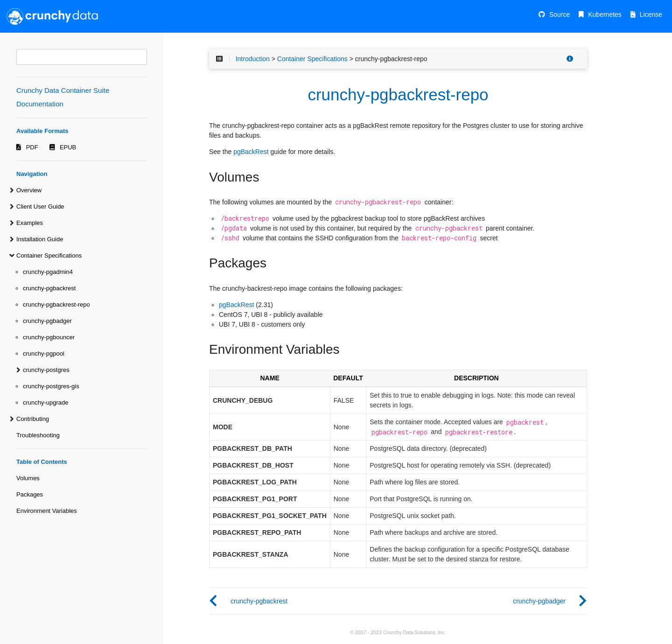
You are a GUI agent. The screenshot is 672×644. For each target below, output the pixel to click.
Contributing (33, 419)
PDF (32, 147)
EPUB (68, 147)
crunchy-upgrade (46, 402)
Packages (30, 494)
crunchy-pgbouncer (49, 337)
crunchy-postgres (46, 370)
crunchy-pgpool (44, 353)
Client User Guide (40, 206)
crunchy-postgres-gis (51, 386)
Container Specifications (49, 255)
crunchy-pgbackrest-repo (56, 304)
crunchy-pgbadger (47, 321)
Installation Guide (40, 239)
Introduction (253, 59)
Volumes (28, 478)
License (651, 14)
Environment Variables (47, 511)
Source (560, 14)
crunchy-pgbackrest (49, 288)
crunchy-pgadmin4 (48, 272)
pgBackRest (251, 152)
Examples (30, 223)
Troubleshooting (38, 435)
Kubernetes (605, 14)
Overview (29, 190)
